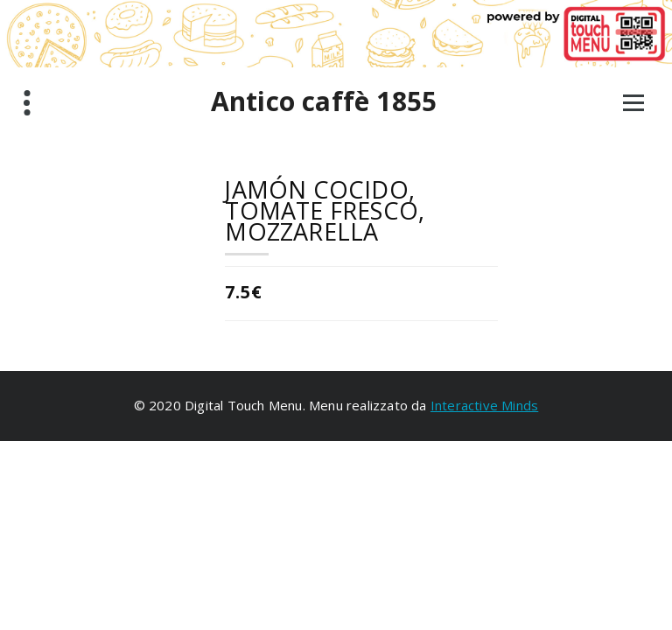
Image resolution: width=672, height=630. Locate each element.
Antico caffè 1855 (324, 101)
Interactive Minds (484, 405)
